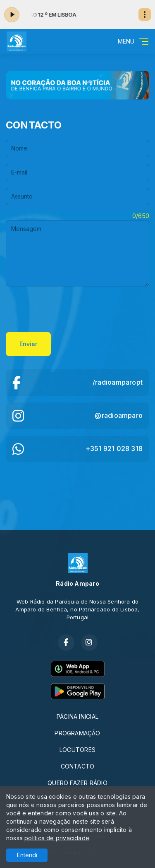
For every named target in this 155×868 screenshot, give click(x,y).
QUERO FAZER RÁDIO (77, 783)
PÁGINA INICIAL (77, 716)
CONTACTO (78, 766)
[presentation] (69, 309)
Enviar (28, 344)
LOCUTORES (77, 750)
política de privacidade (57, 838)
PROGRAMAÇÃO (77, 733)
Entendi (27, 855)
